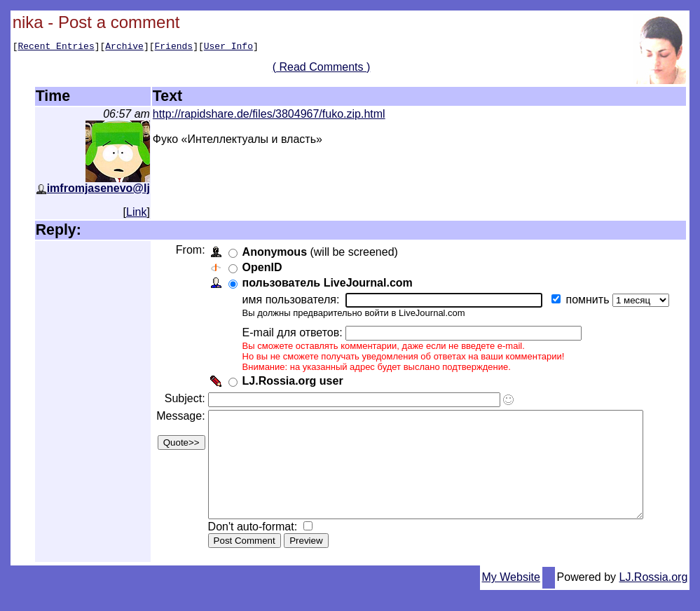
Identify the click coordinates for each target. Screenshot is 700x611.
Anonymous (273, 252)
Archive (124, 48)
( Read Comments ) (327, 69)
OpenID (260, 267)
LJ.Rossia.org (654, 598)
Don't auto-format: (252, 548)
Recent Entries (56, 48)
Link (136, 212)
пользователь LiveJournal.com (325, 283)
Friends (174, 48)
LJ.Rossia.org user (291, 381)
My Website (511, 598)
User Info (228, 48)
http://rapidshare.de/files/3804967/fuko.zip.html (269, 114)
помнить (587, 300)
